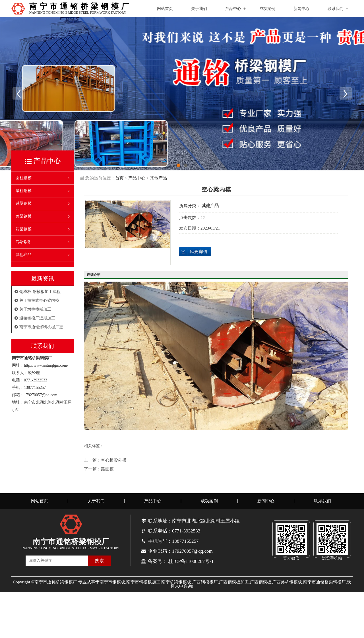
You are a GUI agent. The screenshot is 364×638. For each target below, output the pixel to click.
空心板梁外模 (114, 464)
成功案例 (267, 9)
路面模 (107, 472)
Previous (18, 95)
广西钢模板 (261, 585)
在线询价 (195, 255)
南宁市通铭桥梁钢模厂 (324, 585)
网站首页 (165, 9)
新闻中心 (301, 9)
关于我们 (199, 9)
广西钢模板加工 (234, 585)
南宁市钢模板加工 (143, 585)
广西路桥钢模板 (287, 585)
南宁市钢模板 (112, 585)
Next (346, 95)
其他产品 (158, 181)
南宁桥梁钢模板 (176, 585)
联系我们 (336, 9)
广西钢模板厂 (205, 585)
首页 (119, 181)
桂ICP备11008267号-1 (191, 565)
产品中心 (233, 9)
